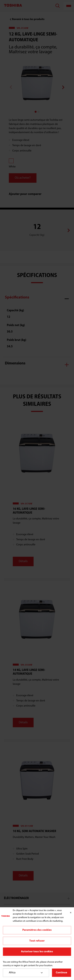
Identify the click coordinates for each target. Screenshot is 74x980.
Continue (61, 973)
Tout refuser (37, 941)
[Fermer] (71, 913)
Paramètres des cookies (37, 930)
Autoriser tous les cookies (37, 952)
